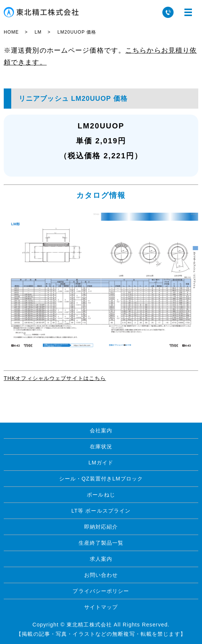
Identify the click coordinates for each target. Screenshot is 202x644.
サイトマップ (101, 607)
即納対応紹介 (101, 527)
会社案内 (101, 430)
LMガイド (101, 463)
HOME (11, 32)
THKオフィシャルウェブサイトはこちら (55, 378)
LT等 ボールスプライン (101, 511)
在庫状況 (101, 447)
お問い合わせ (101, 575)
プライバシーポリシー (101, 591)
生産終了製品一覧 (101, 543)
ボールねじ (101, 495)
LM (38, 32)
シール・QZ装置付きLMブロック (101, 479)
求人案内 (101, 559)
